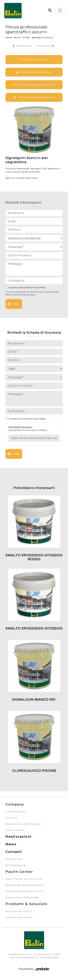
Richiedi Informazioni (34, 59)
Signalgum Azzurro (42, 37)
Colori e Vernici (15, 830)
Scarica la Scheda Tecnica (34, 72)
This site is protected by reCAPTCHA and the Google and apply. (32, 293)
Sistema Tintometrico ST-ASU (25, 891)
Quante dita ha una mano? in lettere (28, 430)
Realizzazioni (18, 837)
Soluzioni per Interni (19, 911)
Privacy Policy (38, 287)
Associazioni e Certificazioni (24, 824)
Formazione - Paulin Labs (22, 897)
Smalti (26, 37)
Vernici (17, 37)
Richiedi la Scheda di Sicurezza (34, 85)
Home (9, 37)
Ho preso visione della (26, 287)
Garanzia (11, 818)
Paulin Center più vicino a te (24, 879)
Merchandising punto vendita (25, 885)
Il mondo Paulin (16, 812)
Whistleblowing (16, 865)
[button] (50, 10)
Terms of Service (22, 295)
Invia (13, 304)
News (11, 844)
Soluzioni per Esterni (19, 917)
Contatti (14, 852)
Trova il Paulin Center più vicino (34, 97)
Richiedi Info (14, 859)
